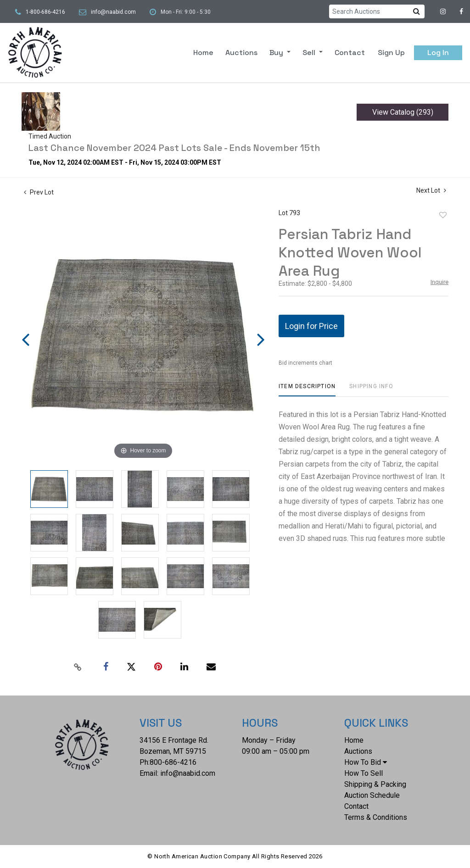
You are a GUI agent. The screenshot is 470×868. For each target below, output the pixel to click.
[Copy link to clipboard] (78, 667)
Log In (438, 53)
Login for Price (311, 326)
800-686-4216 (173, 762)
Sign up (391, 53)
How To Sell (364, 773)
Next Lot (431, 190)
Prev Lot (39, 192)
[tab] (307, 390)
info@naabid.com (113, 12)
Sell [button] (310, 53)
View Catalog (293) (403, 112)
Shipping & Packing (375, 784)
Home (203, 53)
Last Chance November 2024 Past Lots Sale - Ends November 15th (174, 148)
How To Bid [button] (366, 762)
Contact (350, 53)
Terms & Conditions (376, 817)
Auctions (241, 53)
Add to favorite (443, 215)
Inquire (439, 282)
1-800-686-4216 (45, 12)
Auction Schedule (372, 795)
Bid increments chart (305, 363)
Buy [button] (277, 53)
